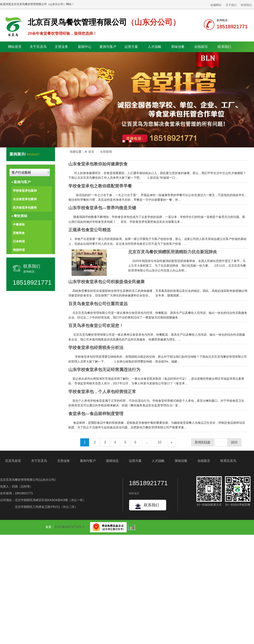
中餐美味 (19, 224)
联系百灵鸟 (228, 461)
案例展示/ (24, 154)
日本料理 (19, 241)
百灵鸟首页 (13, 461)
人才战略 (158, 461)
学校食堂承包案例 (25, 191)
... (147, 442)
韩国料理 (19, 250)
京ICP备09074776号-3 (69, 527)
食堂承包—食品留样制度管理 (96, 414)
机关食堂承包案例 (25, 208)
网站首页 (15, 47)
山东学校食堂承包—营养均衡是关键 (102, 208)
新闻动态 (112, 461)
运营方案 (131, 47)
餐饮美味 (21, 216)
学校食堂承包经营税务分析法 (96, 348)
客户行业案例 (21, 172)
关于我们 (231, 5)
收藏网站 (216, 5)
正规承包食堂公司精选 (90, 230)
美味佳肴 (181, 461)
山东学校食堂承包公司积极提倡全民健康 (106, 282)
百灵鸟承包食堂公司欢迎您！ (96, 325)
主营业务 (63, 461)
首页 (91, 152)
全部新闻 (106, 152)
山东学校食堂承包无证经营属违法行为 (104, 370)
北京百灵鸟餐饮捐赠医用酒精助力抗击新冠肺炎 (173, 252)
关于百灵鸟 (39, 461)
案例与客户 (22, 182)
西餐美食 (19, 233)
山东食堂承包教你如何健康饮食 (98, 164)
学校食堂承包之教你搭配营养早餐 (100, 186)
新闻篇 (203, 442)
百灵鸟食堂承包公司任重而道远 (98, 304)
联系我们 (246, 5)
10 (159, 442)
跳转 (234, 442)
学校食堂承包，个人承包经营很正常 (102, 392)
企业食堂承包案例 (25, 199)
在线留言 (201, 47)
